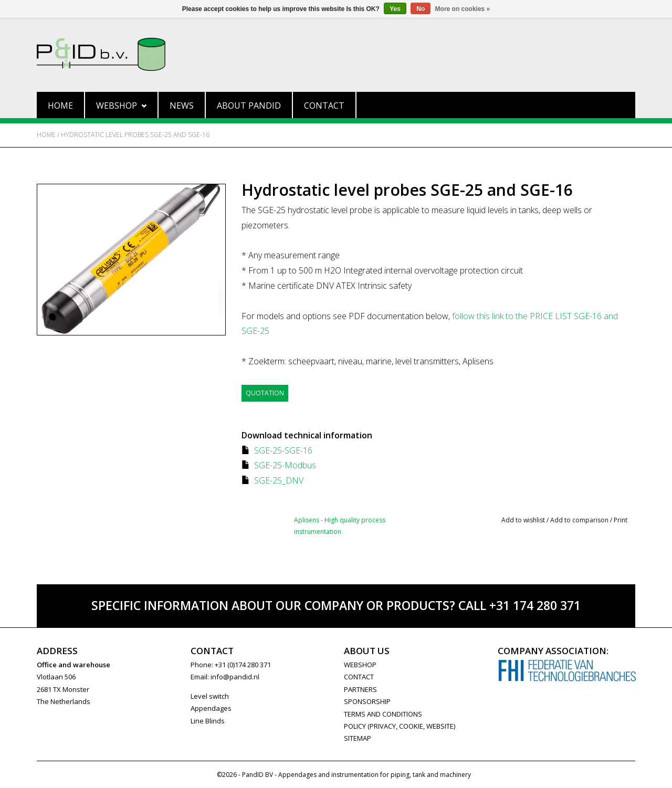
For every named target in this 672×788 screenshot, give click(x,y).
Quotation (265, 393)
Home (60, 106)
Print (621, 520)
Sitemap (358, 738)
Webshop (121, 106)
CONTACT (359, 677)
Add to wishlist (523, 520)
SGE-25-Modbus (285, 465)
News (182, 106)
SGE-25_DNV (279, 480)
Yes (395, 9)
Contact (324, 106)
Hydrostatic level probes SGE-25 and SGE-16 (135, 135)
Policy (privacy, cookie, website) (400, 726)
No (421, 9)
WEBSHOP (360, 665)
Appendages (211, 708)
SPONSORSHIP (367, 701)
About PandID (249, 106)
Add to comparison (580, 520)
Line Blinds (208, 721)
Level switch (210, 696)
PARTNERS (360, 689)
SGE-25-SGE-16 (283, 450)
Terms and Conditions (383, 714)
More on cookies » (463, 9)
